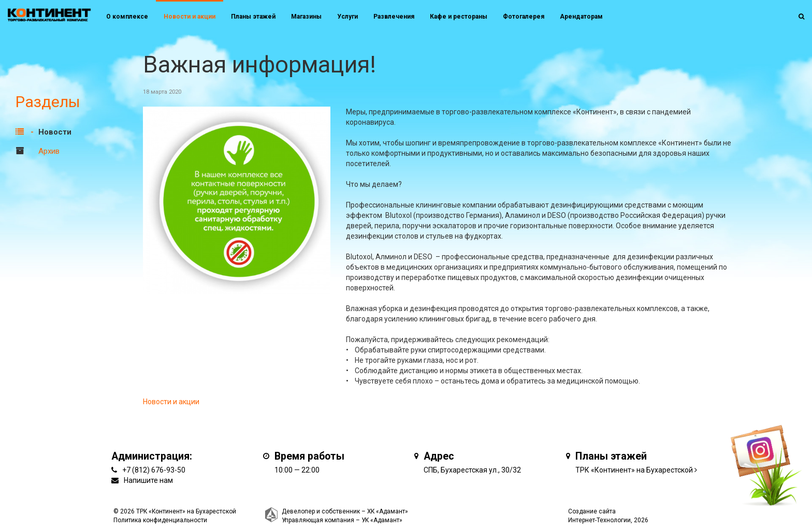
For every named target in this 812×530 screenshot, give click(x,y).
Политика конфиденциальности (160, 520)
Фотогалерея (524, 17)
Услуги (347, 17)
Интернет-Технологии (599, 520)
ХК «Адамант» (388, 511)
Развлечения (394, 17)
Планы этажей (253, 17)
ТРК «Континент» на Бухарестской (634, 470)
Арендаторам (581, 17)
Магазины (306, 17)
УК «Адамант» (382, 520)
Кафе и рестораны (459, 17)
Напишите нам (148, 480)
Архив (49, 151)
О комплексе (127, 17)
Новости (55, 132)
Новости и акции (190, 17)
